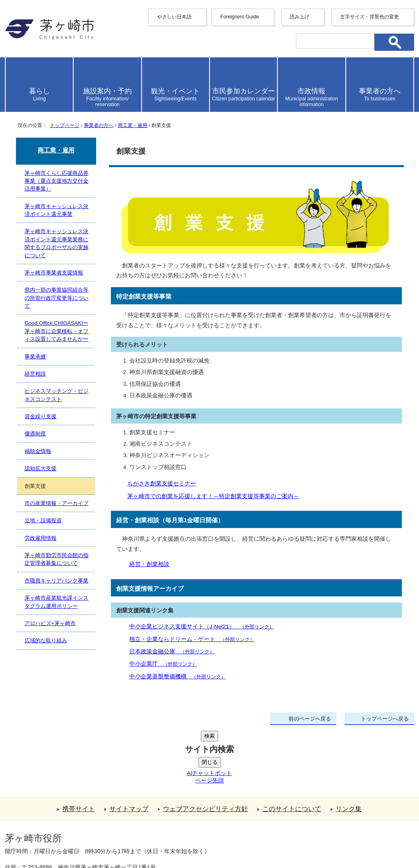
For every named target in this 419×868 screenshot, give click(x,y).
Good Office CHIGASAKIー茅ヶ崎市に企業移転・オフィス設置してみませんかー (56, 331)
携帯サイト (79, 747)
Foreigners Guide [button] (240, 17)
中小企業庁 (163, 664)
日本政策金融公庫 (172, 652)
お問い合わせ (101, 838)
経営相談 (35, 374)
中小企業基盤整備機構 (178, 676)
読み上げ (300, 17)
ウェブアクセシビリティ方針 (205, 747)
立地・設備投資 (43, 520)
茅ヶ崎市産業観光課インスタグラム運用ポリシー (56, 602)
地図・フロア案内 (35, 838)
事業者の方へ (99, 125)
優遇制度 (35, 434)
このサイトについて (292, 747)
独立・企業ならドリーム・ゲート (192, 639)
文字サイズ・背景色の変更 (369, 17)
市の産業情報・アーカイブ (56, 503)
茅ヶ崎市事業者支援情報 (54, 273)
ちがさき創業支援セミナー (162, 484)
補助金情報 (38, 451)
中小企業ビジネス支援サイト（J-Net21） (202, 627)
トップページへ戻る (385, 719)
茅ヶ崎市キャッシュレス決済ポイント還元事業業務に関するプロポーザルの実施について (56, 243)
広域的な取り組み (46, 640)
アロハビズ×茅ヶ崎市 (50, 623)
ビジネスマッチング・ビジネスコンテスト (56, 395)
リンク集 (349, 747)
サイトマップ (129, 747)
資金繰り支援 (41, 416)
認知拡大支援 (41, 468)
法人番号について (104, 821)
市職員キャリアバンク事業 (56, 581)
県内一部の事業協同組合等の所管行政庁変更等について (56, 298)
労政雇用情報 (41, 538)
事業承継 (35, 357)
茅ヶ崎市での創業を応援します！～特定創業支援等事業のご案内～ (213, 496)
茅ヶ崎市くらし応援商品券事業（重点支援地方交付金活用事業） (56, 181)
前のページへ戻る (310, 719)
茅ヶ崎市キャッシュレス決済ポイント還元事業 (56, 210)
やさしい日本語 (174, 17)
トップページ (65, 125)
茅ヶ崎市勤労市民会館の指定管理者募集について (56, 559)
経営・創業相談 (149, 564)
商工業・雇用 (133, 125)
